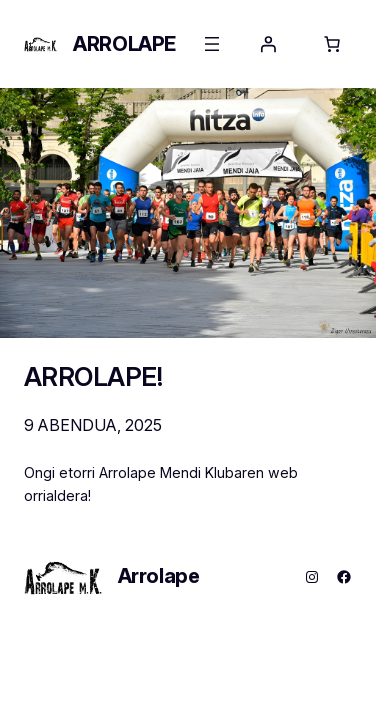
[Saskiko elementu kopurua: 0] (332, 44)
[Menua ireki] (212, 44)
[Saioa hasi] (268, 44)
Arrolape (124, 44)
